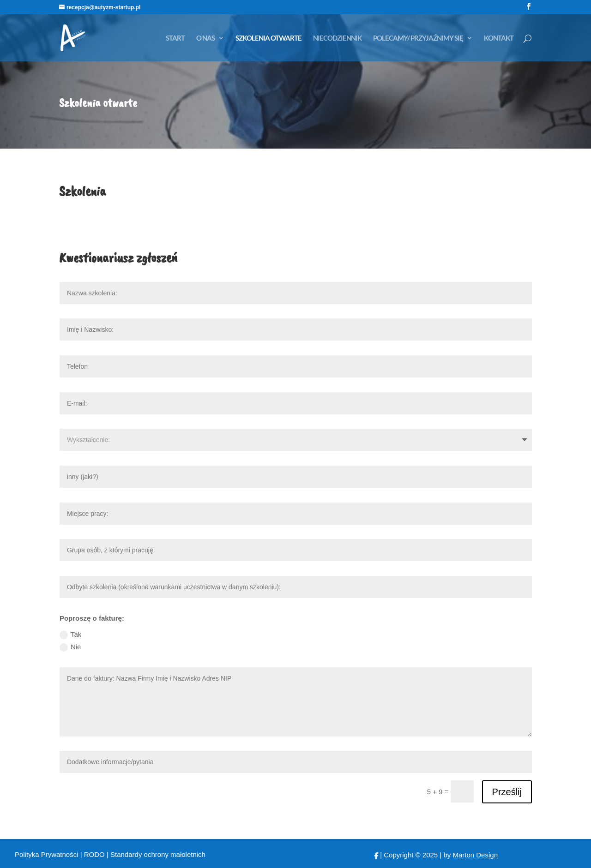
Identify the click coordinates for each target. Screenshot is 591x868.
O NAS (205, 38)
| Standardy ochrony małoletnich (156, 854)
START (175, 38)
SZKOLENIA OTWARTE (268, 38)
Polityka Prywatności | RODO (61, 854)
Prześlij (507, 792)
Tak (70, 635)
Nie (70, 647)
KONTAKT (499, 38)
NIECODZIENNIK (337, 38)
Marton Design (475, 855)
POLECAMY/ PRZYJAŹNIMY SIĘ (418, 38)
